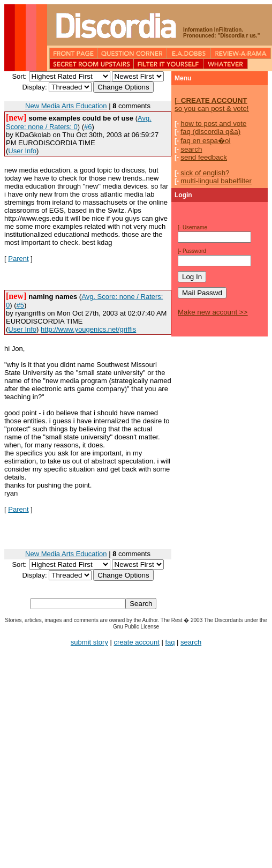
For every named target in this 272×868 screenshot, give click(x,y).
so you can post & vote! (212, 104)
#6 (88, 127)
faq (170, 642)
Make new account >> (213, 312)
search (191, 149)
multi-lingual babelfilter (216, 181)
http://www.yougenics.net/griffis (88, 329)
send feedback (204, 157)
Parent (18, 259)
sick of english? (205, 173)
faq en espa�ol (205, 141)
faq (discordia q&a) (210, 132)
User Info (22, 151)
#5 (20, 305)
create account (137, 642)
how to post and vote (213, 124)
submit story (89, 642)
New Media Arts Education (66, 106)
